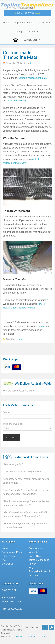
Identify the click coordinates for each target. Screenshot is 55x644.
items (18, 13)
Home (6, 22)
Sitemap (32, 637)
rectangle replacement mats (32, 78)
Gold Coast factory (16, 101)
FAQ (19, 31)
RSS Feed (52, 627)
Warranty (33, 552)
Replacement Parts (24, 22)
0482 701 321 (9, 590)
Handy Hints (35, 556)
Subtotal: (32, 13)
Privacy (33, 564)
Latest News (46, 22)
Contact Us (32, 31)
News (20, 339)
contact (42, 326)
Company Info (36, 548)
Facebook (45, 627)
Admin (45, 637)
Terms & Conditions (39, 560)
